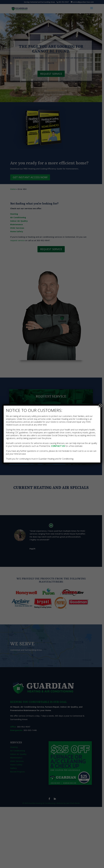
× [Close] (100, 406)
